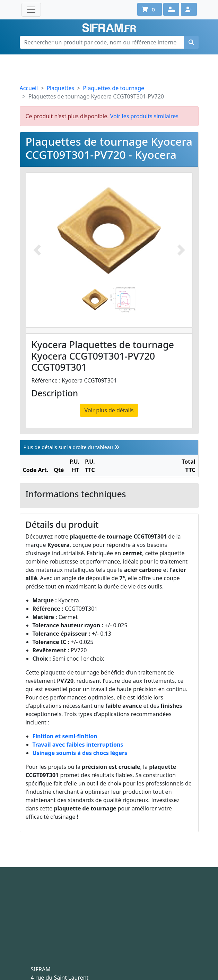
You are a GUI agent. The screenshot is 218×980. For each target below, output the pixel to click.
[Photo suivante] (181, 250)
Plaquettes (60, 88)
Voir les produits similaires (144, 116)
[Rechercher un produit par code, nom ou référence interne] (102, 42)
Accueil (29, 88)
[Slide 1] (95, 299)
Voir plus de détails (109, 410)
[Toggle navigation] (31, 10)
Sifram (109, 28)
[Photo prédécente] (37, 250)
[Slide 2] (123, 299)
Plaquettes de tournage (114, 88)
